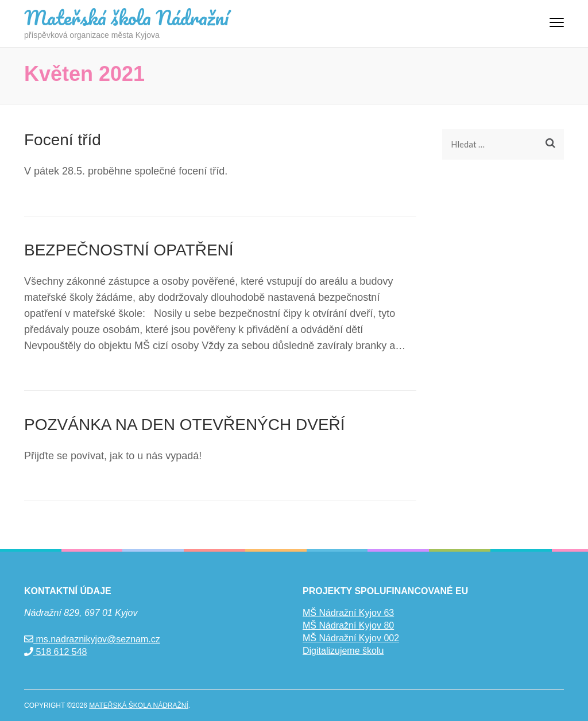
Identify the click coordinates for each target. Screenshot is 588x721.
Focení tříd (63, 140)
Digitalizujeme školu (343, 651)
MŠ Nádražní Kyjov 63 (348, 613)
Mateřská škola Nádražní (126, 17)
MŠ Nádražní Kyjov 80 (348, 625)
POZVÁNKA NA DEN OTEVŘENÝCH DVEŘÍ (185, 425)
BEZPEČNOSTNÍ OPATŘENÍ (129, 250)
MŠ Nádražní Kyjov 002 (351, 638)
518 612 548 (55, 652)
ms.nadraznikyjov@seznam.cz (92, 639)
